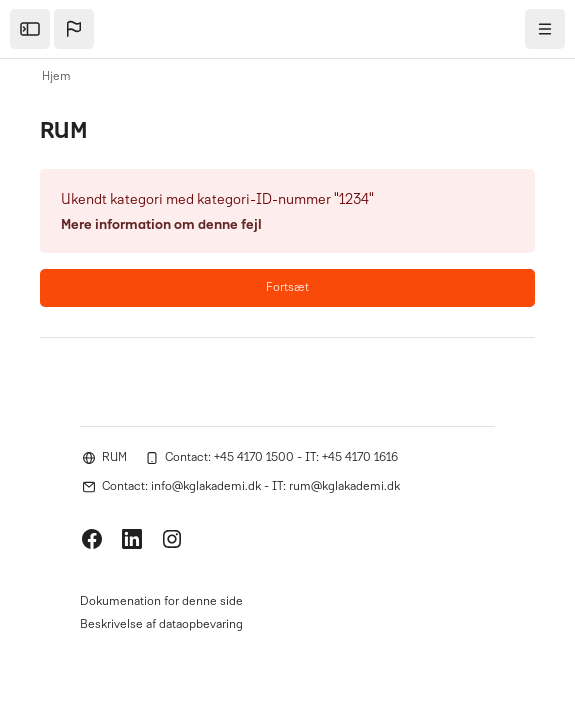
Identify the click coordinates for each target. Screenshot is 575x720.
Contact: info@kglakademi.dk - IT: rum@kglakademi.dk (251, 487)
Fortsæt (287, 288)
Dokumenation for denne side (161, 602)
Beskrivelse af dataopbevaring (161, 625)
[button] (74, 29)
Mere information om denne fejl (161, 225)
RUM (114, 458)
